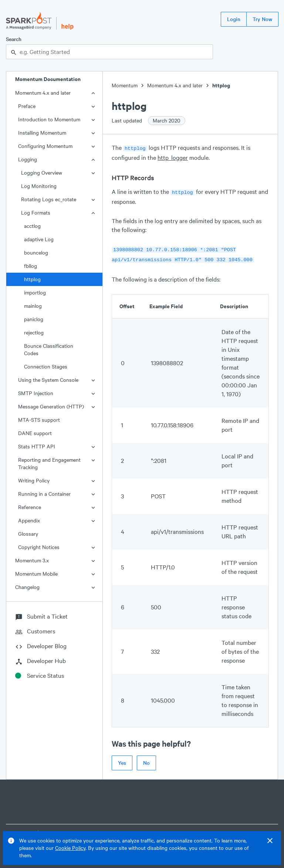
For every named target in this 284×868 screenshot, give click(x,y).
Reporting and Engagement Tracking (49, 463)
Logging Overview (42, 173)
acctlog (32, 226)
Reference (30, 507)
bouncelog (36, 253)
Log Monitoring (39, 186)
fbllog (31, 266)
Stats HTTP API (37, 446)
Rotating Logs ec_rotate (49, 199)
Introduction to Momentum (49, 119)
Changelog (27, 587)
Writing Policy (34, 480)
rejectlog (34, 332)
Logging (28, 159)
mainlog (33, 306)
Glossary (28, 534)
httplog (32, 279)
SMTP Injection (36, 393)
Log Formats (36, 213)
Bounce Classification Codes (49, 349)
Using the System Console (48, 380)
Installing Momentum (42, 133)
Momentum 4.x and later (43, 93)
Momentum (125, 85)
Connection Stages (46, 366)
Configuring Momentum (45, 146)
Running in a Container (44, 494)
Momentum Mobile (36, 574)
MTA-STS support (39, 420)
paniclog (34, 319)
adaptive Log (39, 239)
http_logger (173, 157)
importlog (35, 292)
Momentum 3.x (32, 560)
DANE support (35, 433)
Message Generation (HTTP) (51, 406)
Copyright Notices (39, 547)
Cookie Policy (70, 848)
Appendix (29, 520)
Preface (27, 106)
